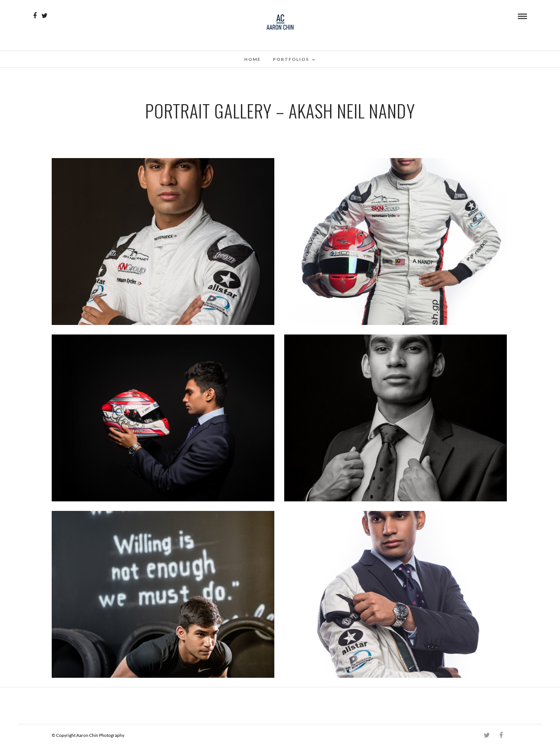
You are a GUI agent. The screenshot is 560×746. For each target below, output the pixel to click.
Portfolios (291, 59)
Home (252, 59)
